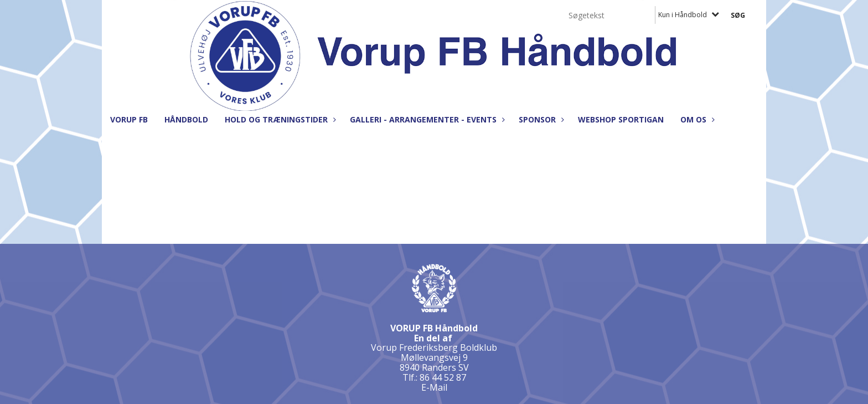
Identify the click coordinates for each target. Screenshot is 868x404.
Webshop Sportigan (621, 119)
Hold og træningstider (279, 119)
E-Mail (434, 387)
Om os (696, 119)
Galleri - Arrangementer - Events (426, 119)
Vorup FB (129, 119)
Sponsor (540, 119)
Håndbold (186, 119)
